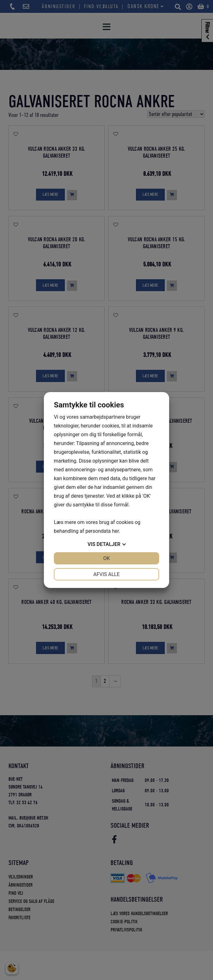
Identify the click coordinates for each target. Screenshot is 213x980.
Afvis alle (106, 574)
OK (106, 558)
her (115, 531)
